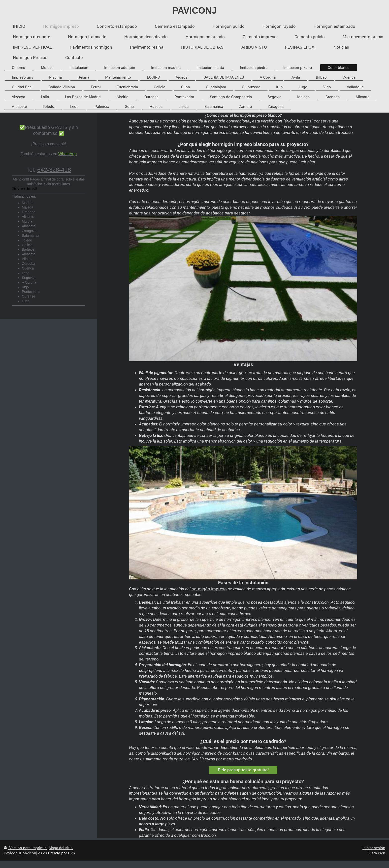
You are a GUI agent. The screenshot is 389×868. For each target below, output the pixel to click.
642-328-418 (54, 170)
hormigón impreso (209, 589)
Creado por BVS (62, 853)
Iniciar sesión (374, 848)
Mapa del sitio (61, 848)
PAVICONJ (195, 11)
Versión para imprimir (25, 848)
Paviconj (11, 853)
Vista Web (377, 853)
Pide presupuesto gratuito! (243, 770)
